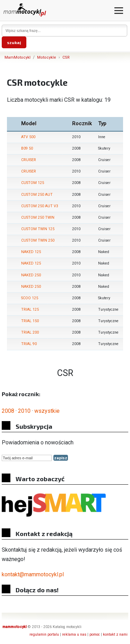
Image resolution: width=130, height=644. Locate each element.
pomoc (95, 634)
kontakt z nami (115, 634)
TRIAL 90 (29, 344)
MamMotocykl (18, 57)
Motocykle (47, 57)
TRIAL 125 (30, 310)
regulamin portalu (44, 634)
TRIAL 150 (30, 321)
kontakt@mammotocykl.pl (33, 574)
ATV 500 (28, 137)
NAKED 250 (31, 275)
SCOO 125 (30, 298)
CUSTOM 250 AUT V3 (40, 206)
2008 (8, 411)
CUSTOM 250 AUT (37, 195)
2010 (24, 411)
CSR (66, 57)
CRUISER (29, 160)
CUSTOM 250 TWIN (38, 218)
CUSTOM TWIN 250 (38, 240)
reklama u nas (74, 634)
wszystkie (47, 411)
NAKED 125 (31, 252)
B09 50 (27, 148)
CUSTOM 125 (33, 183)
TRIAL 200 (30, 332)
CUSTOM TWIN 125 (38, 229)
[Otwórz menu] (119, 11)
